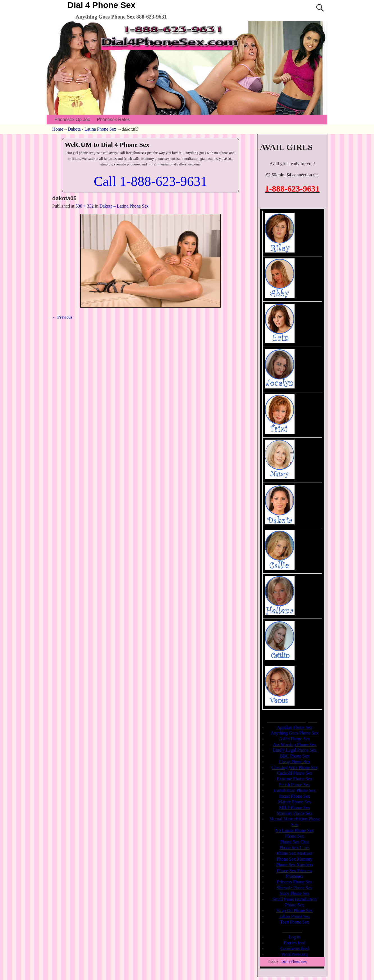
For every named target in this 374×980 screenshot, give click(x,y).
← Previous (62, 317)
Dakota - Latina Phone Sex (92, 129)
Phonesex (294, 876)
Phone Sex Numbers (295, 865)
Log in (295, 937)
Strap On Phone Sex (294, 910)
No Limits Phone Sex (294, 830)
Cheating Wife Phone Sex (295, 768)
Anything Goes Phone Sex (294, 733)
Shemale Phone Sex (294, 888)
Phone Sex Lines (295, 848)
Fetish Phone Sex (294, 785)
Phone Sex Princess (294, 871)
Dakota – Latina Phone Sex (124, 206)
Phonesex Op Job (72, 120)
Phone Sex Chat (295, 842)
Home (58, 129)
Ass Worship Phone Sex (295, 744)
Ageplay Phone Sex (295, 727)
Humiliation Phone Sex (294, 790)
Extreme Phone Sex (295, 779)
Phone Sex (295, 836)
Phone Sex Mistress (295, 853)
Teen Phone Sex (295, 922)
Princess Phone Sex (294, 882)
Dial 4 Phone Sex (102, 5)
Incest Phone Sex (295, 796)
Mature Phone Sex (295, 802)
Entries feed (295, 943)
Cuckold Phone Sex (295, 773)
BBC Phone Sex (295, 756)
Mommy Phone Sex (294, 813)
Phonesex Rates (113, 120)
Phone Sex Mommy (294, 859)
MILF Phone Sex (295, 807)
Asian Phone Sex (294, 739)
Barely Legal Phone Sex (294, 750)
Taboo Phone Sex (295, 916)
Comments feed (295, 948)
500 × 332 (85, 206)
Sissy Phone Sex (295, 893)
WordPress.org (295, 954)
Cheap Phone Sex (295, 762)
